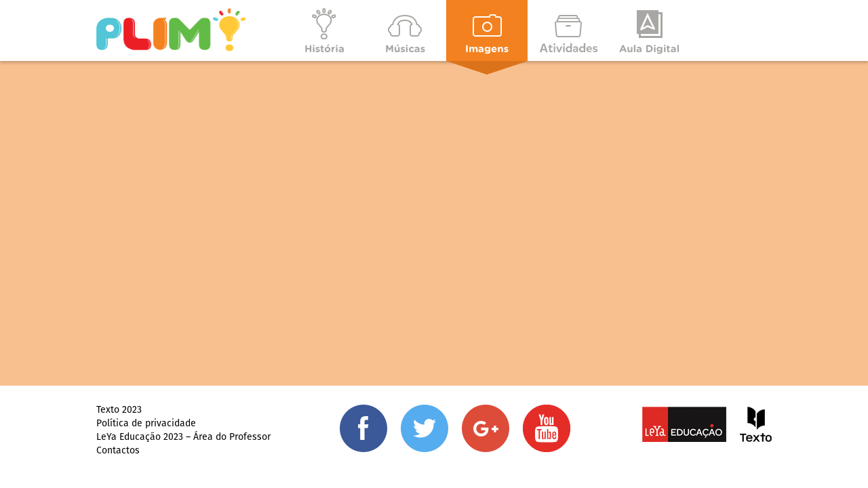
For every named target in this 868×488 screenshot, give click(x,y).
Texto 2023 (119, 409)
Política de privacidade (146, 423)
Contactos (118, 450)
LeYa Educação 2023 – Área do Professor (183, 436)
